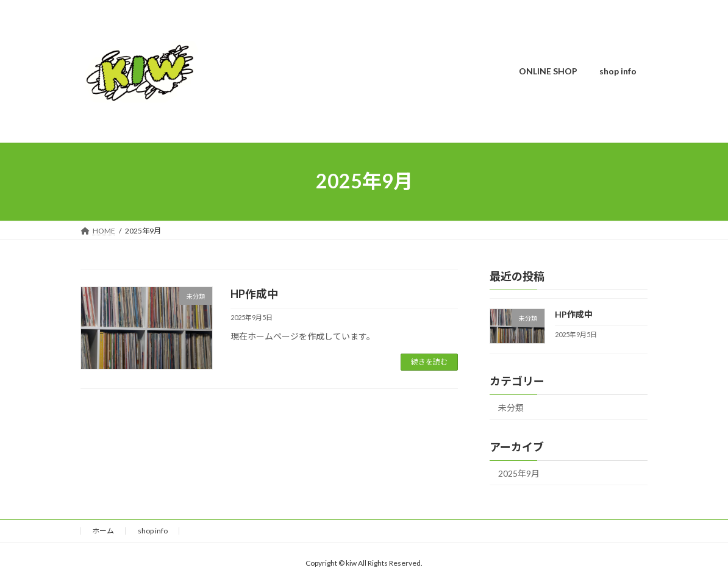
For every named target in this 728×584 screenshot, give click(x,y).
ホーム (103, 531)
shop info (153, 531)
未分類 (511, 407)
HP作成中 (254, 294)
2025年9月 (519, 473)
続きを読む (429, 362)
